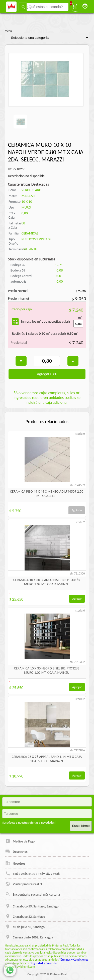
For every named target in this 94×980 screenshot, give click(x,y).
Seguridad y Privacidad (44, 963)
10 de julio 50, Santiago (25, 927)
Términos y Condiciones (74, 960)
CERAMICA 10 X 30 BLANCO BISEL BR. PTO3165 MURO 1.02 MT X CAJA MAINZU (47, 582)
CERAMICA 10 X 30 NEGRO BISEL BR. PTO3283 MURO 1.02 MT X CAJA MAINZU (47, 670)
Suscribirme (81, 826)
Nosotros (15, 863)
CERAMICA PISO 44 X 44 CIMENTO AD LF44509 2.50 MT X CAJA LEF (47, 494)
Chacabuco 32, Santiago (25, 916)
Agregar (77, 599)
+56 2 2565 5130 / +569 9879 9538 (32, 873)
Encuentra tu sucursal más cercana (33, 894)
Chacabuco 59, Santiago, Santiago (32, 906)
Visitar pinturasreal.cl (24, 884)
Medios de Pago (20, 841)
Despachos (16, 851)
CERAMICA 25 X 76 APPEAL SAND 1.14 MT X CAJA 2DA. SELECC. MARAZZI (47, 759)
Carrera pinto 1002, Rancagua (29, 937)
